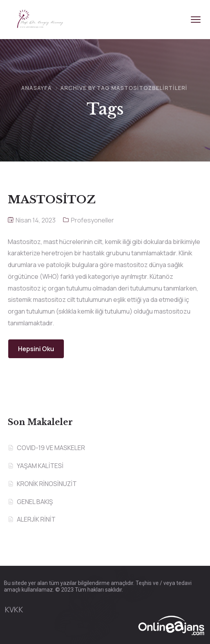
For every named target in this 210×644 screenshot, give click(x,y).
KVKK (14, 610)
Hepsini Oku (36, 349)
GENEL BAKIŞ (35, 502)
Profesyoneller (92, 220)
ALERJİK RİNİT (36, 519)
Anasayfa (36, 88)
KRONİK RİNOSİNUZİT (47, 484)
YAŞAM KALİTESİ (40, 466)
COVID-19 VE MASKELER (51, 448)
